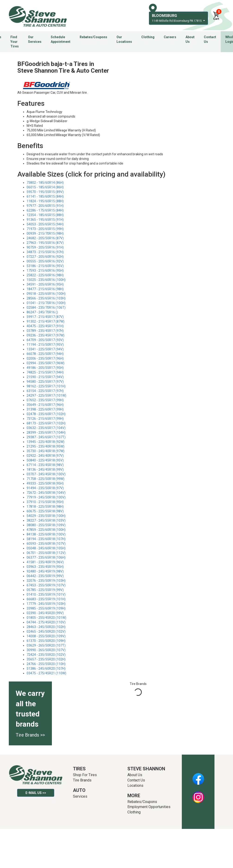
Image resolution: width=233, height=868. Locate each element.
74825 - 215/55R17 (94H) (45, 372)
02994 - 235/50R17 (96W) (46, 363)
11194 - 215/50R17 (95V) (45, 345)
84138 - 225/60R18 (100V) (46, 534)
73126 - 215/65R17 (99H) (45, 419)
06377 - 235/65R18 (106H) (46, 557)
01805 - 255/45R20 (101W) (46, 618)
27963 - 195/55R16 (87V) (45, 243)
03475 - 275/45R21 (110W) (46, 673)
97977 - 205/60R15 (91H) (45, 206)
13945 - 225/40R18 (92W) (46, 442)
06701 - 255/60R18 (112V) (46, 553)
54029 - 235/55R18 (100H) (46, 516)
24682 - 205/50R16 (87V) (45, 238)
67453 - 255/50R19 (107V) (46, 585)
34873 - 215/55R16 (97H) (45, 252)
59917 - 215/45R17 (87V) (45, 317)
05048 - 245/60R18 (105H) (46, 548)
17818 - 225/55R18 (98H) (45, 507)
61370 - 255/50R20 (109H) (46, 641)
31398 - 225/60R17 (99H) (45, 409)
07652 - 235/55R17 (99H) (45, 400)
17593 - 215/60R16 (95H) (45, 271)
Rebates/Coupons (93, 37)
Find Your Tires (15, 42)
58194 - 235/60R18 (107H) (46, 539)
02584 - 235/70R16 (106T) (46, 308)
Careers (170, 37)
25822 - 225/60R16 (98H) (45, 275)
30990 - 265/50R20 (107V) (46, 650)
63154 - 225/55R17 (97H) (45, 391)
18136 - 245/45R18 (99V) (45, 470)
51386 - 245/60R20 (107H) (46, 669)
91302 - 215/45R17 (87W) (46, 321)
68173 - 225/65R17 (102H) (46, 423)
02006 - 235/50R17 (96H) (45, 358)
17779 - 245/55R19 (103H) (46, 604)
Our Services (35, 39)
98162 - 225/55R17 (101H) (46, 386)
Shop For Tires (85, 775)
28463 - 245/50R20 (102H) (46, 627)
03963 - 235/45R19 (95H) (45, 567)
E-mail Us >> (36, 793)
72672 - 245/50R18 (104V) (46, 493)
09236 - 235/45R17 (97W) (46, 335)
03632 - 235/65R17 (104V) (46, 428)
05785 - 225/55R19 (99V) (45, 590)
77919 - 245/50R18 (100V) (46, 497)
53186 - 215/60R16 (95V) (45, 266)
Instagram (198, 795)
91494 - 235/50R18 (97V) (45, 488)
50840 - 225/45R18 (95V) (45, 460)
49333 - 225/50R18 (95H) (45, 483)
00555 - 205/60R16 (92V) (45, 261)
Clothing (148, 37)
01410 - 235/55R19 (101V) (46, 594)
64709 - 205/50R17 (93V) (45, 340)
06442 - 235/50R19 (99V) (45, 576)
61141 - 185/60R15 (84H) (45, 196)
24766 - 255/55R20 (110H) (46, 664)
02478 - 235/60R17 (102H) (46, 414)
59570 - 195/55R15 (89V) (45, 192)
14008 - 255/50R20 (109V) (46, 636)
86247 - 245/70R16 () (42, 312)
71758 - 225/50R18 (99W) (46, 479)
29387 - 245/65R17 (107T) (46, 437)
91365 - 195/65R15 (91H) (45, 220)
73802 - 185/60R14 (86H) (45, 183)
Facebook (198, 776)
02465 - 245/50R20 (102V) (46, 632)
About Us (190, 39)
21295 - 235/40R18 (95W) (46, 446)
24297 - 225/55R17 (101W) (46, 395)
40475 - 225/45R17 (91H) (45, 326)
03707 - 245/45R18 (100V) (46, 474)
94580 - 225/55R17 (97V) (45, 382)
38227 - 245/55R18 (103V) (46, 520)
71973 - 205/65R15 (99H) (45, 229)
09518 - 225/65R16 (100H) (46, 294)
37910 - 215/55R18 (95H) (45, 502)
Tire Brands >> (30, 735)
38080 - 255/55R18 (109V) (46, 525)
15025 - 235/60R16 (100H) (46, 280)
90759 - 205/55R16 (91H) (45, 247)
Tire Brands (82, 780)
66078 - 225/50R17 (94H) (45, 354)
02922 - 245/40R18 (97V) (45, 456)
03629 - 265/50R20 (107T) (46, 645)
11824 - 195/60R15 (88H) (45, 201)
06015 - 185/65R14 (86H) (45, 187)
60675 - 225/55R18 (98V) (45, 511)
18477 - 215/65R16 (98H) (45, 289)
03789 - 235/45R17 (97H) (45, 331)
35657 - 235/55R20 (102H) (46, 659)
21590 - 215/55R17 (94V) (45, 377)
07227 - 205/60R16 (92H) (45, 257)
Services (80, 796)
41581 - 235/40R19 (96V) (45, 562)
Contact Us (210, 39)
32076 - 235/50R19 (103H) (46, 581)
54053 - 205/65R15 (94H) (45, 224)
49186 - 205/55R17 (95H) (45, 368)
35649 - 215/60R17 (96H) (45, 405)
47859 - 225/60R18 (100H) (46, 530)
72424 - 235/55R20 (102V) (46, 655)
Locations (135, 786)
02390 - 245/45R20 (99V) (45, 613)
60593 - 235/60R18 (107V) (46, 544)
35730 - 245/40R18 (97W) (46, 451)
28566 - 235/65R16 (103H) (46, 298)
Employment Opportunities (149, 807)
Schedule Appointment (61, 39)
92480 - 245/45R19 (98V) (45, 571)
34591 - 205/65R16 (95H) (45, 284)
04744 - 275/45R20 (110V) (46, 622)
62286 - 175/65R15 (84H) (45, 210)
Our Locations (124, 39)
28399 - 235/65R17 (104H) (46, 432)
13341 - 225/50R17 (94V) (45, 349)
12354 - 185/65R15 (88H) (45, 215)
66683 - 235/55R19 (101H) (46, 599)
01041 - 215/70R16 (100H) (46, 303)
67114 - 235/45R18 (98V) (45, 465)
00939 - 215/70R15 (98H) (45, 233)
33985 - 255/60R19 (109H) (46, 608)
